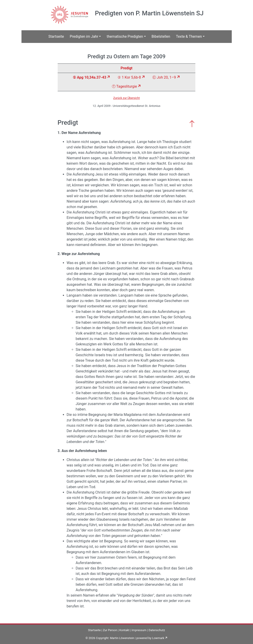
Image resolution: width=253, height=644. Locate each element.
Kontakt (124, 630)
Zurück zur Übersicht (127, 98)
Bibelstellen (161, 36)
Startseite (56, 36)
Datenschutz (157, 630)
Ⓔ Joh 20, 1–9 (164, 77)
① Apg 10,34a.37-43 (89, 77)
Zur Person (110, 630)
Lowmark (158, 638)
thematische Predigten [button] (125, 36)
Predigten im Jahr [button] (84, 36)
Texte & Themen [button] (189, 36)
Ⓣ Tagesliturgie (124, 86)
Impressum (139, 630)
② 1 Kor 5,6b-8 (129, 77)
